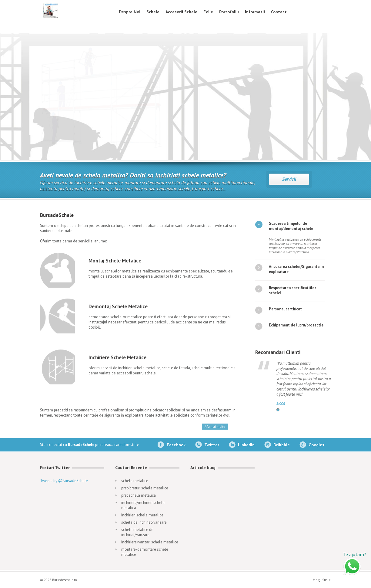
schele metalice (135, 481)
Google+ (317, 445)
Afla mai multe (215, 427)
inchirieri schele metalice (142, 515)
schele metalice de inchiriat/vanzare (137, 532)
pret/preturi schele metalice (145, 488)
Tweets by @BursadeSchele (64, 481)
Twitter (212, 445)
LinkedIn (246, 445)
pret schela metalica (139, 495)
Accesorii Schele (181, 12)
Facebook (176, 445)
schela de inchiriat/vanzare (144, 522)
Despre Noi (130, 12)
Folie (208, 12)
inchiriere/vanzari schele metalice (150, 542)
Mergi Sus (320, 580)
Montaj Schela (289, 107)
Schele (153, 12)
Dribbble (282, 445)
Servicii (289, 179)
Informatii (255, 12)
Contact (279, 12)
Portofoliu (229, 12)
